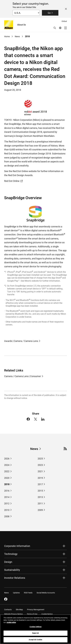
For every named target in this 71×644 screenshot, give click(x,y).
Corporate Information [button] (17, 546)
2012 (7, 503)
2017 (40, 484)
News (17, 36)
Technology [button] (11, 554)
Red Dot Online (13, 181)
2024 (7, 465)
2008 (7, 516)
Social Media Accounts (46, 593)
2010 (7, 510)
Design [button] (8, 562)
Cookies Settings (36, 628)
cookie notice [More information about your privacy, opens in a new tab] (11, 624)
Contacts (8, 610)
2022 (7, 471)
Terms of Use (32, 614)
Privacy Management (36, 610)
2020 (7, 478)
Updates (16, 593)
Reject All (35, 635)
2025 (40, 459)
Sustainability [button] (12, 570)
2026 (7, 459)
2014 (7, 497)
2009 (40, 510)
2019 (40, 478)
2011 (40, 503)
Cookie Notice (47, 614)
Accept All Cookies (35, 641)
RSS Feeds (28, 593)
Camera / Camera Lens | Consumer (23, 376)
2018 (27, 36)
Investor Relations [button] (15, 578)
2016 (7, 491)
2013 (40, 497)
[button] (55, 28)
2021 (40, 471)
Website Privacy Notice (13, 614)
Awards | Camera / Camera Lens (21, 341)
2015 (40, 491)
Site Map (19, 610)
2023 (40, 465)
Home (7, 36)
